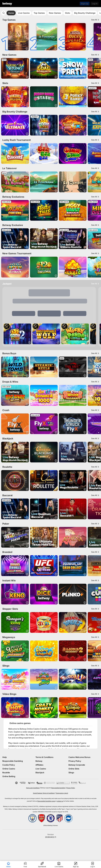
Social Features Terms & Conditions (44, 793)
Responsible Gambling (13, 761)
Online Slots (74, 769)
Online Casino (9, 769)
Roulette (6, 773)
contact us (60, 801)
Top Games (39, 13)
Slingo (71, 773)
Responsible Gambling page (46, 801)
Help (5, 757)
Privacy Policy (75, 761)
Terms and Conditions (33, 788)
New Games (55, 13)
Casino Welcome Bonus (79, 757)
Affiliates (39, 765)
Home (11, 13)
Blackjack (40, 773)
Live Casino (24, 13)
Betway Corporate (77, 765)
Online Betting (9, 776)
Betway (39, 761)
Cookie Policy (9, 765)
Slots (68, 13)
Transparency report (62, 793)
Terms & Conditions (44, 757)
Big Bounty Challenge (85, 13)
